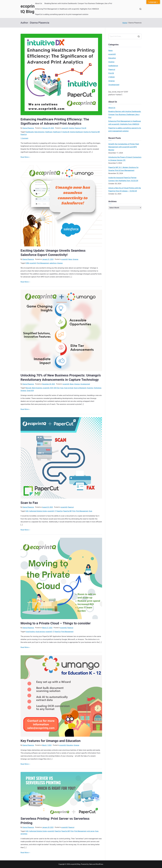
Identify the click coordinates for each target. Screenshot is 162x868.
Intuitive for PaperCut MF (92, 132)
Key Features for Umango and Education (51, 741)
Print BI (84, 128)
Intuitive (72, 128)
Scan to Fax (29, 503)
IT (55, 511)
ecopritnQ (33, 263)
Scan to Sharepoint (80, 388)
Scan (62, 388)
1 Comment (24, 138)
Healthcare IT (57, 132)
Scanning (90, 388)
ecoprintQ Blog (75, 864)
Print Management (43, 263)
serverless (24, 834)
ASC (27, 511)
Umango (76, 259)
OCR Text (57, 388)
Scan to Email (69, 388)
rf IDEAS (111, 77)
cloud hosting (30, 632)
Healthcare (49, 132)
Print (74, 511)
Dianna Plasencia (28, 128)
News (70, 259)
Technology (97, 388)
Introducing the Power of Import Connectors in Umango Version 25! (125, 159)
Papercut (78, 128)
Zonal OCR (30, 391)
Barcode (29, 388)
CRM (27, 263)
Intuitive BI (66, 132)
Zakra (91, 864)
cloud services (40, 632)
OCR (51, 388)
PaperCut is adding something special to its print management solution (62, 14)
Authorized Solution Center (38, 511)
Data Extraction (39, 132)
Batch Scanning (37, 388)
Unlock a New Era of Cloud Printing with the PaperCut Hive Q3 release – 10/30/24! (125, 189)
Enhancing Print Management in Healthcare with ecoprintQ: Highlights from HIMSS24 (67, 9)
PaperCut (24, 134)
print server (91, 831)
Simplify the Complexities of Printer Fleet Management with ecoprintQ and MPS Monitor (124, 147)
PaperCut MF (67, 511)
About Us (39, 3)
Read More (25, 157)
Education (70, 745)
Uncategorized (85, 384)
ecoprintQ (65, 128)
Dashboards (30, 132)
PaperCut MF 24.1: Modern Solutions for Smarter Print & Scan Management (123, 169)
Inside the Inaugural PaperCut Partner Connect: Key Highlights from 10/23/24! (123, 179)
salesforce (53, 263)
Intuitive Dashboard (76, 132)
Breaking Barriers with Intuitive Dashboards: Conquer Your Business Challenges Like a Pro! (78, 3)
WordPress (99, 864)
